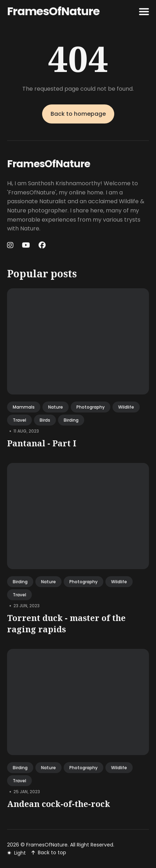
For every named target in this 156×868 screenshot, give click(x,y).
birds (45, 420)
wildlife (126, 407)
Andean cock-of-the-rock (59, 804)
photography (91, 407)
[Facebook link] (42, 245)
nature (56, 407)
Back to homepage (78, 114)
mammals (24, 407)
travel (19, 420)
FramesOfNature (53, 11)
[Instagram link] (11, 245)
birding (71, 420)
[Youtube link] (26, 245)
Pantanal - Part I (42, 443)
